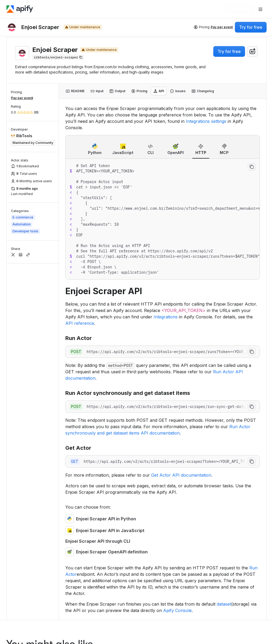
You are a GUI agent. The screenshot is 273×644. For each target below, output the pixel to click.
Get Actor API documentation (181, 475)
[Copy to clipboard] (252, 167)
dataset (224, 604)
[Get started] (239, 9)
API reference (80, 323)
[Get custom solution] (186, 9)
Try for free (229, 51)
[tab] (75, 91)
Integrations (166, 317)
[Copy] (58, 57)
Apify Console (177, 610)
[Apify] (20, 9)
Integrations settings (206, 121)
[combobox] (252, 51)
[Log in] (212, 9)
